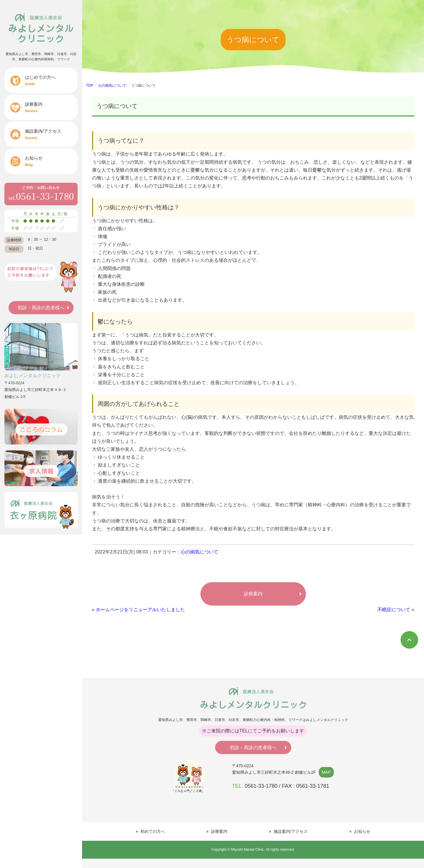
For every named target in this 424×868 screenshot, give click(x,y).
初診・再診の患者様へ (41, 308)
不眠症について (394, 610)
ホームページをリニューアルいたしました (140, 610)
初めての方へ (153, 831)
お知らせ (51, 161)
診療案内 (51, 107)
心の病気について (112, 86)
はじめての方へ (51, 80)
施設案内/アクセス (51, 134)
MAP (326, 772)
